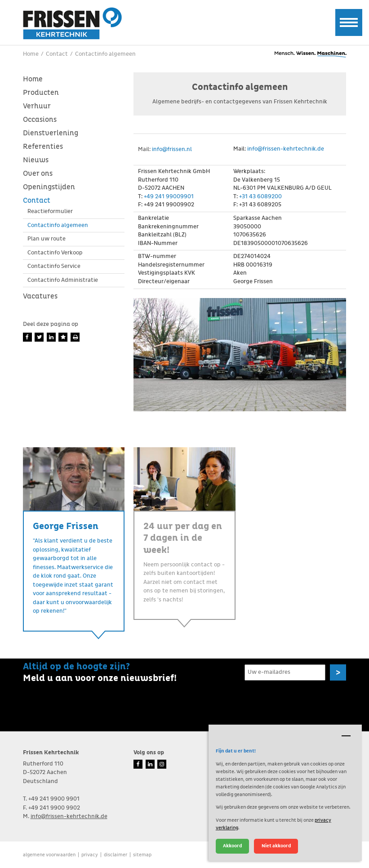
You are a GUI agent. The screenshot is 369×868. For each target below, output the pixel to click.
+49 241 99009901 (169, 197)
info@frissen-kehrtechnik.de (286, 149)
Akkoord (232, 846)
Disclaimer (116, 855)
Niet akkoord (276, 846)
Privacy (90, 855)
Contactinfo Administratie (63, 280)
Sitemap (142, 855)
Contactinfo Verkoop (55, 253)
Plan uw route (47, 239)
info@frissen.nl (172, 149)
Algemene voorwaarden (49, 855)
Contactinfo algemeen (58, 225)
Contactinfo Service (54, 266)
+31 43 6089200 (260, 197)
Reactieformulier (50, 211)
